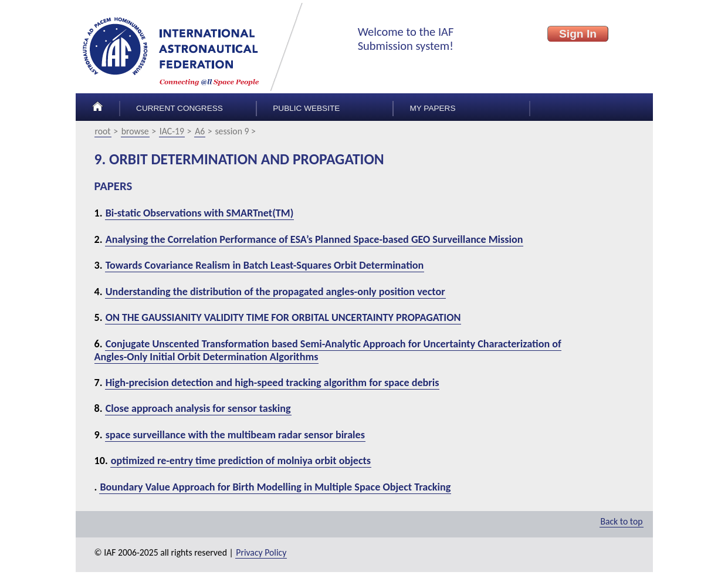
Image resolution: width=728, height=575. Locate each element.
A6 (200, 131)
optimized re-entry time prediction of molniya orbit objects (241, 461)
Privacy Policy (261, 552)
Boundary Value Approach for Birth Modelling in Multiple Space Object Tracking (275, 487)
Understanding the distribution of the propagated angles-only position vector (275, 292)
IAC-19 (172, 131)
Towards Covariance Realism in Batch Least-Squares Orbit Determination (265, 265)
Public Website (306, 108)
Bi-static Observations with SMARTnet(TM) (200, 213)
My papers (432, 108)
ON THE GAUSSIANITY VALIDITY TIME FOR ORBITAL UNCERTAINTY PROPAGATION (283, 317)
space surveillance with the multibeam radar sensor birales (235, 435)
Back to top (621, 521)
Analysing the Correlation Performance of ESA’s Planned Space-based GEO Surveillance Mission (314, 239)
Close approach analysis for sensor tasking (198, 408)
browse (135, 131)
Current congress (180, 108)
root (103, 131)
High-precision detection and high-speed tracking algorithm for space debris (272, 383)
